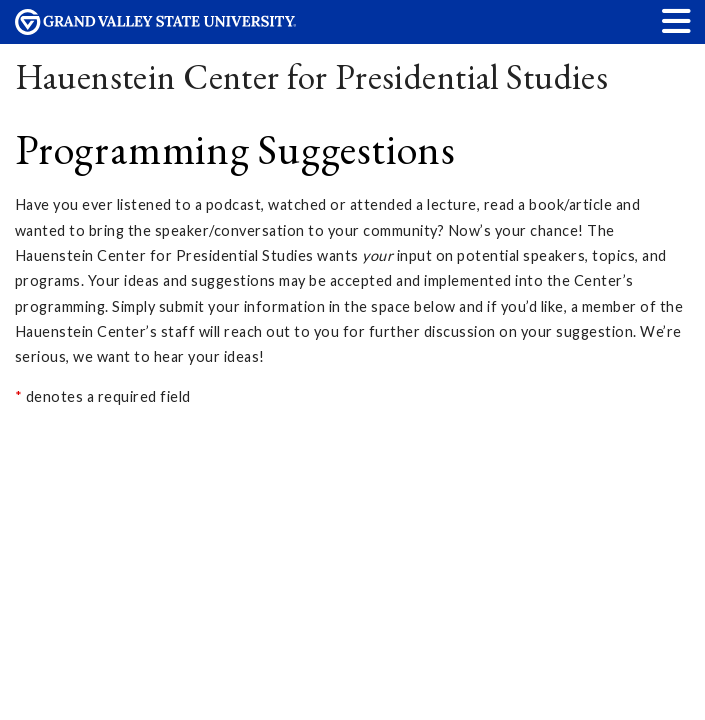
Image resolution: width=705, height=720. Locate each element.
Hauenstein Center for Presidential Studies (312, 76)
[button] (677, 20)
